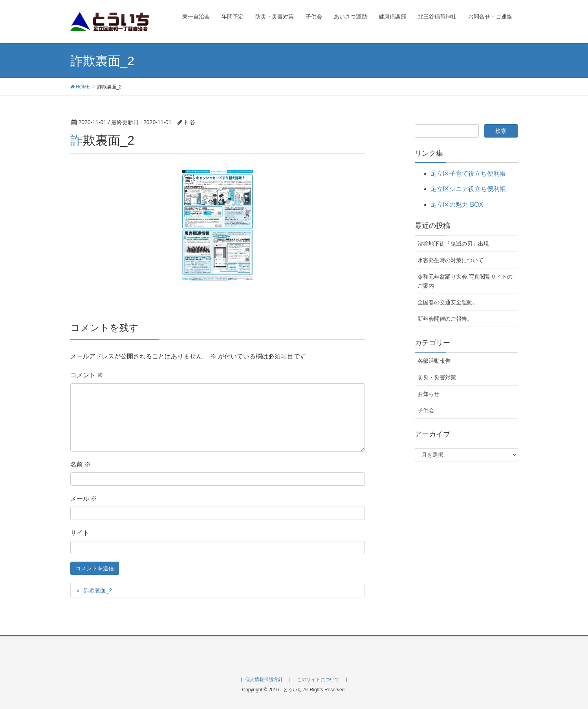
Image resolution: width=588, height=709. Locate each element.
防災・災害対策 (437, 377)
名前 (81, 464)
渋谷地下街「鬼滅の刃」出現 (453, 244)
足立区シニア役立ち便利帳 (468, 189)
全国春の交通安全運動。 (448, 302)
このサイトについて (318, 680)
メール (84, 499)
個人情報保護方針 (264, 680)
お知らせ (429, 394)
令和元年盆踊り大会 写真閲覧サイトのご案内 (465, 281)
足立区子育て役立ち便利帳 (468, 174)
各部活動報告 (434, 361)
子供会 (426, 410)
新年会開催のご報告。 (445, 319)
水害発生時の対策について (451, 260)
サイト (80, 533)
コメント (87, 375)
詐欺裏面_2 (98, 590)
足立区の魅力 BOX (457, 205)
